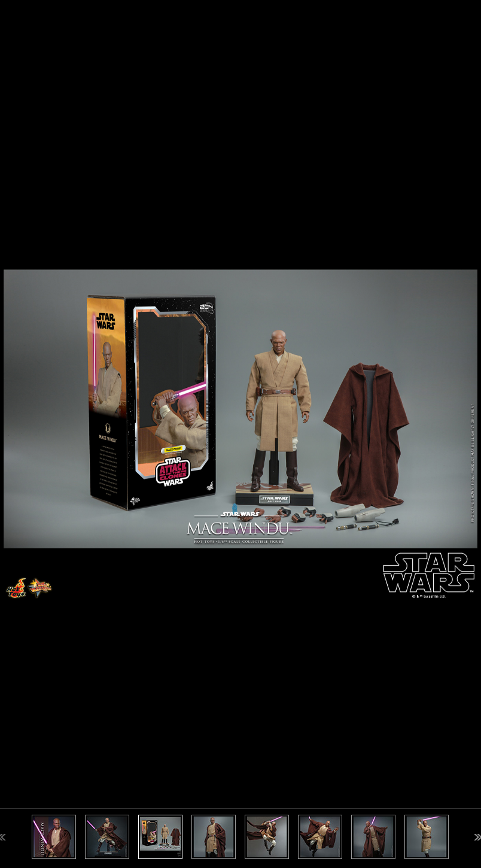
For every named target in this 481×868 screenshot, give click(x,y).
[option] (240, 434)
